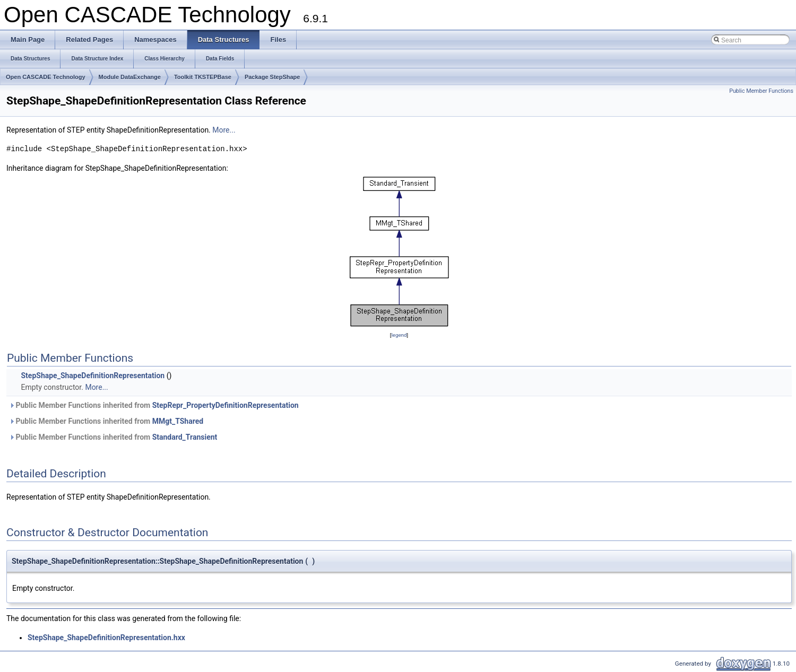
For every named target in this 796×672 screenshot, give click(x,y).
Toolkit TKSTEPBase (203, 77)
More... (224, 130)
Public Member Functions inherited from (154, 405)
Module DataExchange (130, 77)
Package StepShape (272, 77)
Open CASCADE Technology (46, 77)
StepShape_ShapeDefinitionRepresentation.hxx (106, 638)
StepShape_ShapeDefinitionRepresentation (93, 376)
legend (399, 335)
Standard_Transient (185, 437)
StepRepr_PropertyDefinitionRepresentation (226, 405)
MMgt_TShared (178, 421)
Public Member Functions (761, 91)
